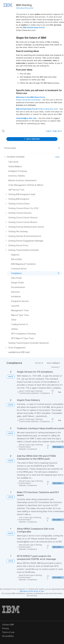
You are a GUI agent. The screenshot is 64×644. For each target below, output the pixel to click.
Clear (57, 157)
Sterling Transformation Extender (31, 392)
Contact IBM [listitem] (8, 625)
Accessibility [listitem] (8, 636)
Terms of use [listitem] (8, 632)
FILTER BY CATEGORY (14, 157)
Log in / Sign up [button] (54, 131)
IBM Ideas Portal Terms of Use (32, 591)
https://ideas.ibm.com (48, 109)
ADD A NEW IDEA (32, 139)
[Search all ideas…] (19, 131)
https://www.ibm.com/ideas (28, 100)
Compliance (45, 393)
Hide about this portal (25, 8)
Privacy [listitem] (6, 628)
